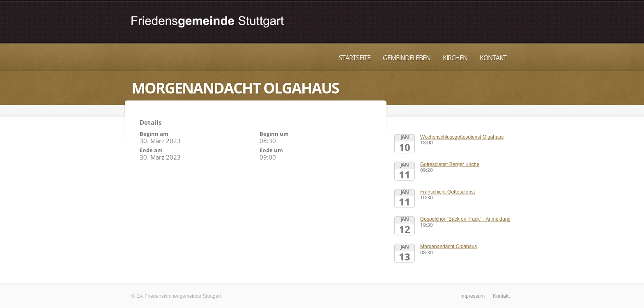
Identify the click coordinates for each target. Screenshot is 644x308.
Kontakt (493, 58)
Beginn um (274, 134)
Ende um (271, 150)
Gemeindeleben (407, 58)
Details (151, 122)
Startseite (355, 58)
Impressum (473, 296)
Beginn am (154, 134)
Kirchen (455, 58)
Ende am (151, 150)
